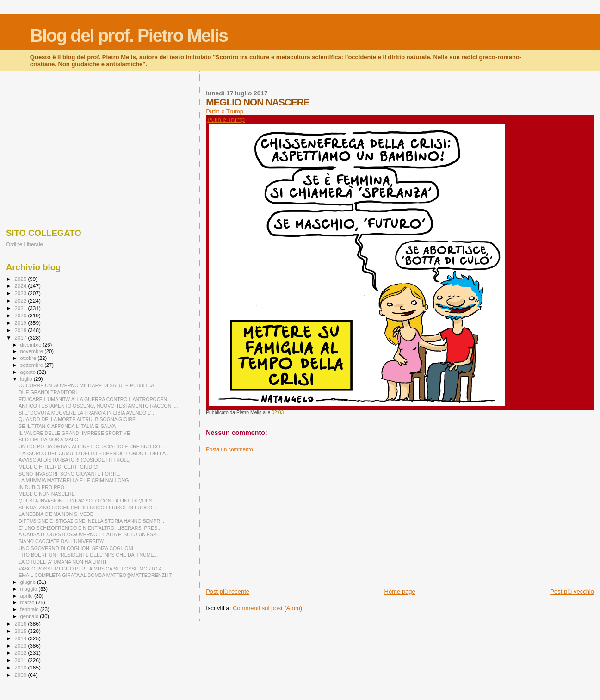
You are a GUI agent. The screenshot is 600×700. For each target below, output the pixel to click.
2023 (21, 293)
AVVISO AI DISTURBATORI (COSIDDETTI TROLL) (75, 460)
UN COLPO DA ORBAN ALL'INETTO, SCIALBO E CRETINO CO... (91, 446)
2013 (21, 646)
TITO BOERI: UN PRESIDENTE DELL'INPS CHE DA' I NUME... (88, 555)
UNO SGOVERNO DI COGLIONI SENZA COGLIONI (76, 548)
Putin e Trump (225, 111)
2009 (21, 675)
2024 (21, 286)
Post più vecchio (572, 592)
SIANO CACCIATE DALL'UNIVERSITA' (61, 541)
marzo (28, 602)
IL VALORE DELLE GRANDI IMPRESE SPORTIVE (74, 433)
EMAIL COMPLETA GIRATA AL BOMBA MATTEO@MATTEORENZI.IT (95, 575)
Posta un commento (229, 449)
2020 (21, 315)
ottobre (29, 358)
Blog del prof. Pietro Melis (129, 35)
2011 (21, 660)
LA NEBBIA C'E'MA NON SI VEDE (56, 514)
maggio (30, 589)
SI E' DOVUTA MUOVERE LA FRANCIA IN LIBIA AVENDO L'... (87, 413)
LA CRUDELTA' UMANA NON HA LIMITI (62, 562)
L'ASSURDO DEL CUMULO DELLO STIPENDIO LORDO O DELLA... (94, 453)
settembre (33, 365)
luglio (27, 379)
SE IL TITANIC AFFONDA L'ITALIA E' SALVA (67, 426)
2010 (21, 667)
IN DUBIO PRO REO (41, 487)
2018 (21, 330)
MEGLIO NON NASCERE (47, 494)
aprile (27, 596)
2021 (21, 308)
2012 (21, 653)
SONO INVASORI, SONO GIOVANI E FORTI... (69, 474)
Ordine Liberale (25, 244)
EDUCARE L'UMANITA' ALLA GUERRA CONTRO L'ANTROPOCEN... (95, 399)
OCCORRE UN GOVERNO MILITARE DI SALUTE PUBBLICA (86, 385)
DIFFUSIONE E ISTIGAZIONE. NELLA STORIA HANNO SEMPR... (91, 521)
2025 (21, 279)
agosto (29, 372)
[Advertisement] (400, 517)
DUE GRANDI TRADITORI (48, 392)
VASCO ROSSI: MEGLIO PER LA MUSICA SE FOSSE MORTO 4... (92, 569)
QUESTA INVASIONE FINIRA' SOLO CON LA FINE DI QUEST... (89, 501)
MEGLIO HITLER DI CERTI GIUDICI (59, 467)
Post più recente (228, 592)
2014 (21, 638)
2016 (21, 623)
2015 (21, 631)
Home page (400, 592)
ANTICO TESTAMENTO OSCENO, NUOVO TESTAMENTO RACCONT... (98, 406)
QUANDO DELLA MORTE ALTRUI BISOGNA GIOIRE (77, 419)
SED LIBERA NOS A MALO (48, 440)
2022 (21, 300)
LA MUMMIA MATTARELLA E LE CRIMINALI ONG (74, 480)
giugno (29, 582)
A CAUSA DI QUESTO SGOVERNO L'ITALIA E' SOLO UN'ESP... (89, 534)
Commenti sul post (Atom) (267, 608)
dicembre (32, 345)
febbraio (30, 609)
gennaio (30, 616)
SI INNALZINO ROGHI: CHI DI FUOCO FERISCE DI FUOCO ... (88, 508)
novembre (33, 351)
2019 (21, 323)
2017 (21, 338)
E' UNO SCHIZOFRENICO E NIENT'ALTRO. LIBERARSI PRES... (90, 528)
